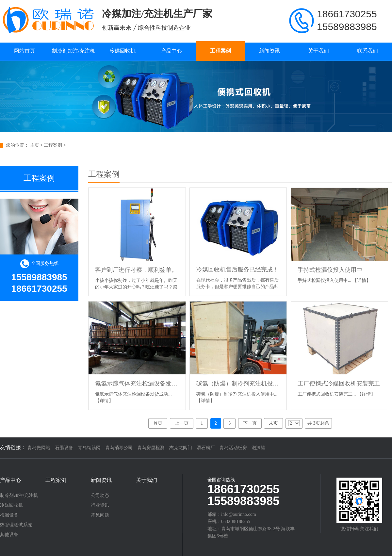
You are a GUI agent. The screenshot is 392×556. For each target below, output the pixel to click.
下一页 (250, 423)
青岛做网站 (39, 448)
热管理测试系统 (16, 525)
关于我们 (318, 51)
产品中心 (171, 51)
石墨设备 (64, 448)
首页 (158, 423)
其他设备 (9, 535)
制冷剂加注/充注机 (73, 51)
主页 (35, 145)
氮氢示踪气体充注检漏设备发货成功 (137, 384)
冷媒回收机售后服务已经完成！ (237, 270)
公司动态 (100, 496)
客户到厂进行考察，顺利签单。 (136, 270)
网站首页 (24, 51)
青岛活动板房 (233, 448)
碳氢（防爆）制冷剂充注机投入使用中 (238, 384)
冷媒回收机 (122, 51)
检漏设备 (9, 515)
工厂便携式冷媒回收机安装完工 (339, 384)
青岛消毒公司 (119, 448)
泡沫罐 (258, 448)
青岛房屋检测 (151, 448)
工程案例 (220, 51)
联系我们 (367, 51)
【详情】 (362, 280)
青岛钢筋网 (89, 448)
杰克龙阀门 (181, 448)
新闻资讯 (269, 51)
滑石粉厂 (206, 448)
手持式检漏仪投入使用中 (330, 270)
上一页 (182, 423)
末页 (273, 423)
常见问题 (100, 515)
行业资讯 (100, 505)
